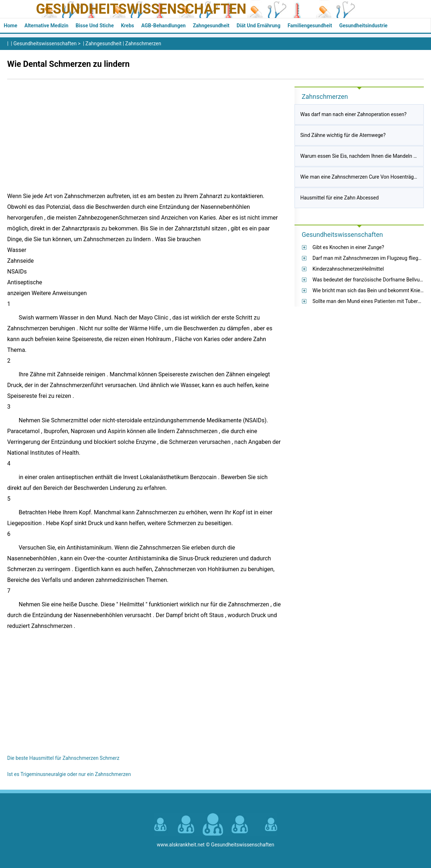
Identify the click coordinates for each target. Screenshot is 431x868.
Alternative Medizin (46, 26)
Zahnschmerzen (143, 43)
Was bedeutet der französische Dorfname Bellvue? (369, 280)
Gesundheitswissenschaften (141, 9)
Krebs (128, 26)
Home (11, 26)
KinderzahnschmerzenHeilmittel (348, 269)
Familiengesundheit (310, 26)
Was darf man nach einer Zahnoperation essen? (353, 114)
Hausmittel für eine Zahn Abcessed (339, 198)
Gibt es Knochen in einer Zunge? (348, 247)
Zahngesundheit (211, 26)
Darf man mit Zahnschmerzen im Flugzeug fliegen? (369, 258)
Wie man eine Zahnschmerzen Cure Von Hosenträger (359, 177)
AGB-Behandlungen (163, 26)
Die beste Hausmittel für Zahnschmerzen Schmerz (63, 758)
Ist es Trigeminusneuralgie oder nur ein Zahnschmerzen (69, 774)
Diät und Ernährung (259, 26)
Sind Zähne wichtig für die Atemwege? (343, 135)
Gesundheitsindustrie (363, 26)
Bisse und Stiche (94, 26)
